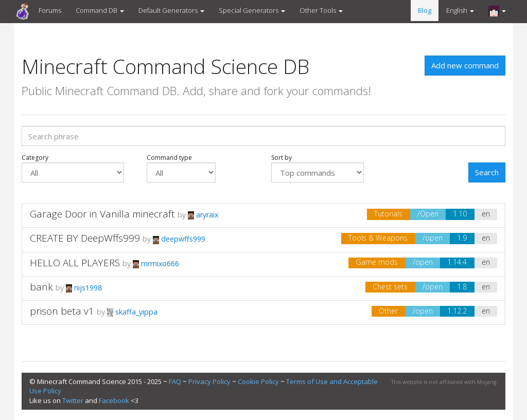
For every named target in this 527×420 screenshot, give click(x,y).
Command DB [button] (100, 10)
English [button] (460, 10)
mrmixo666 (156, 263)
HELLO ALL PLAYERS (75, 263)
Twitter (73, 400)
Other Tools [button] (321, 10)
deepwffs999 (179, 239)
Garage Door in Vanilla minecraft (102, 214)
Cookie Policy (258, 381)
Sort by (318, 168)
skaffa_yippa (132, 312)
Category (73, 168)
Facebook (114, 400)
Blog (425, 10)
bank (41, 287)
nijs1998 (84, 288)
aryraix (203, 215)
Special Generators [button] (252, 10)
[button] (497, 11)
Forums (50, 10)
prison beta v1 (62, 311)
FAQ (175, 381)
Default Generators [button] (171, 10)
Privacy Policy (209, 381)
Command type (181, 168)
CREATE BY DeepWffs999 (85, 238)
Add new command (465, 65)
